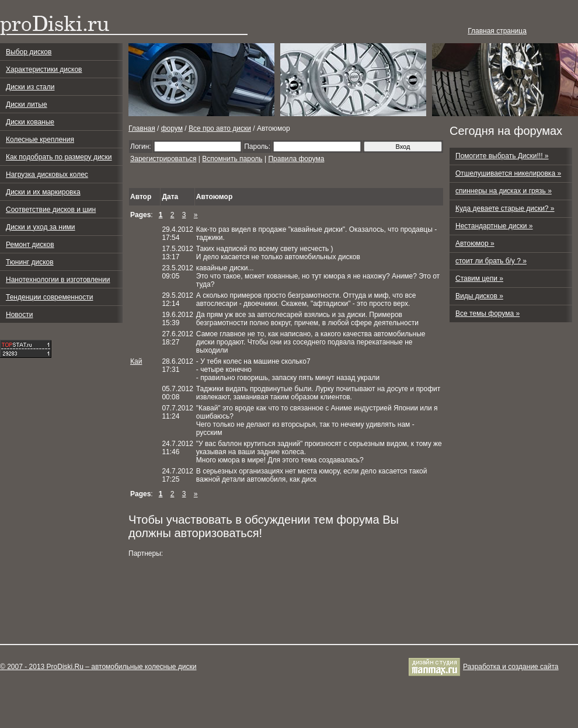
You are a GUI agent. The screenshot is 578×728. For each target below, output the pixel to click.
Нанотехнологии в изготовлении (58, 280)
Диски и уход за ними (41, 227)
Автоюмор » (475, 243)
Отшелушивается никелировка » (508, 173)
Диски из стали (30, 87)
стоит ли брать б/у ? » (491, 261)
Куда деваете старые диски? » (505, 208)
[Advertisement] (174, 601)
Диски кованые (30, 122)
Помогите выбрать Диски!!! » (502, 156)
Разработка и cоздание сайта (511, 667)
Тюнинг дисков (30, 262)
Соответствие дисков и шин (51, 210)
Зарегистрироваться (163, 159)
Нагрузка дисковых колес (47, 175)
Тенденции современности (49, 297)
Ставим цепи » (479, 278)
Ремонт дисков (30, 245)
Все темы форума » (488, 314)
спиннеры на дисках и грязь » (504, 191)
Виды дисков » (479, 296)
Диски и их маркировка (43, 192)
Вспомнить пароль (232, 159)
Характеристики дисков (44, 69)
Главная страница (497, 31)
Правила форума (296, 159)
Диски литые (27, 105)
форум (172, 128)
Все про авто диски (220, 128)
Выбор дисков (29, 52)
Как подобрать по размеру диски (59, 157)
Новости (19, 315)
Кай (136, 361)
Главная (142, 128)
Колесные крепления (40, 140)
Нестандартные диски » (494, 226)
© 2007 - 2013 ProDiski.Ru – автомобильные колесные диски (98, 667)
